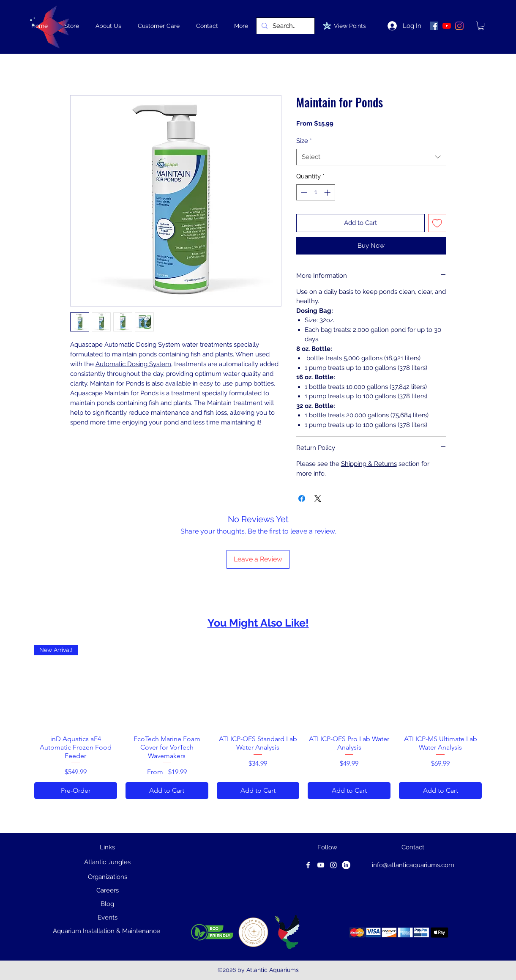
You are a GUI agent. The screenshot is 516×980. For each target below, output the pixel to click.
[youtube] (321, 865)
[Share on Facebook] (302, 498)
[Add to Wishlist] (437, 223)
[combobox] (371, 157)
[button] (71, 26)
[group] (258, 722)
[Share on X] (318, 498)
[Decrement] (303, 193)
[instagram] (333, 865)
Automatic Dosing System (133, 364)
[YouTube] (447, 26)
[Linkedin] (346, 865)
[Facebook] (308, 865)
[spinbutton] (315, 193)
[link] (481, 26)
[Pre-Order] (76, 791)
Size (304, 141)
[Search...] (285, 26)
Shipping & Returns (369, 464)
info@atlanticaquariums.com (413, 865)
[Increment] (328, 193)
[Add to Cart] (167, 791)
